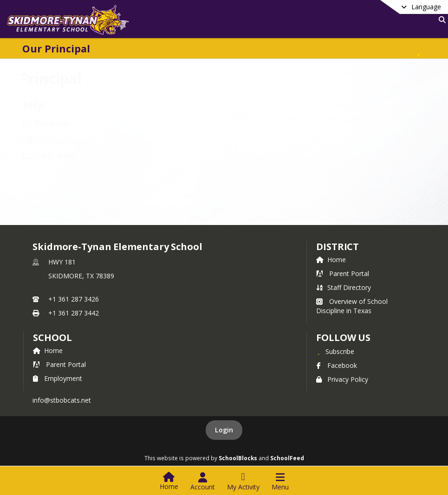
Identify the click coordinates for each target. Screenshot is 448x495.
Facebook (337, 365)
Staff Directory (344, 287)
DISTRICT (338, 247)
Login (224, 430)
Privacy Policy (342, 379)
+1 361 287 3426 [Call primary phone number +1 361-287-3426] (74, 299)
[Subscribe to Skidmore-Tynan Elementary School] (335, 351)
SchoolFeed (287, 458)
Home (331, 260)
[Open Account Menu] (203, 482)
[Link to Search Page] (440, 20)
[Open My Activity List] (243, 482)
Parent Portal (343, 273)
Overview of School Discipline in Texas (352, 306)
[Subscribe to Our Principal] (418, 48)
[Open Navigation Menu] (280, 482)
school (52, 337)
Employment (58, 378)
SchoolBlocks (238, 458)
